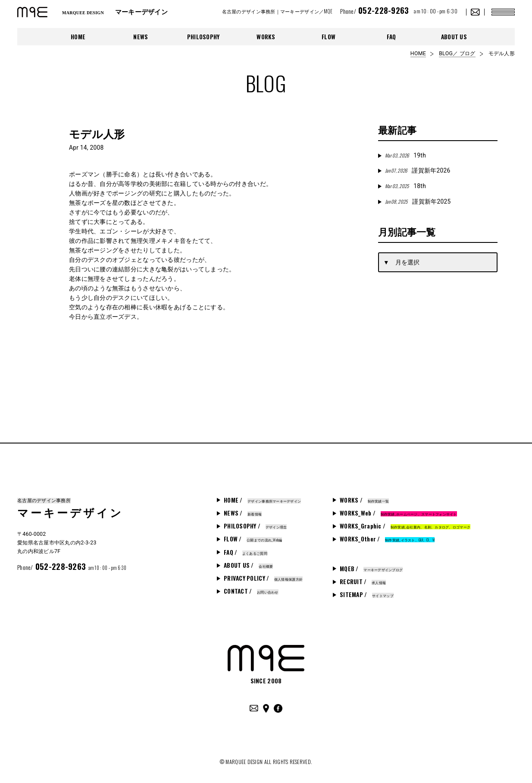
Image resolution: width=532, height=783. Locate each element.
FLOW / (253, 539)
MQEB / (371, 569)
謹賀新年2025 (418, 201)
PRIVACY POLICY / (263, 578)
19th (405, 155)
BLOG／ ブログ (457, 53)
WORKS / (364, 500)
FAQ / (246, 552)
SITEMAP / (367, 594)
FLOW (329, 37)
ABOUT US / (248, 565)
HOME (78, 37)
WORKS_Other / (387, 539)
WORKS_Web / (398, 513)
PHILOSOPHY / (255, 526)
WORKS (266, 37)
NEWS (141, 37)
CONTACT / (251, 591)
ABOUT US (454, 37)
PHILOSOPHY (203, 37)
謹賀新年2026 (418, 170)
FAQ (391, 37)
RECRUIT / (363, 582)
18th (405, 186)
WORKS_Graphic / (405, 526)
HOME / (262, 500)
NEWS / (243, 513)
